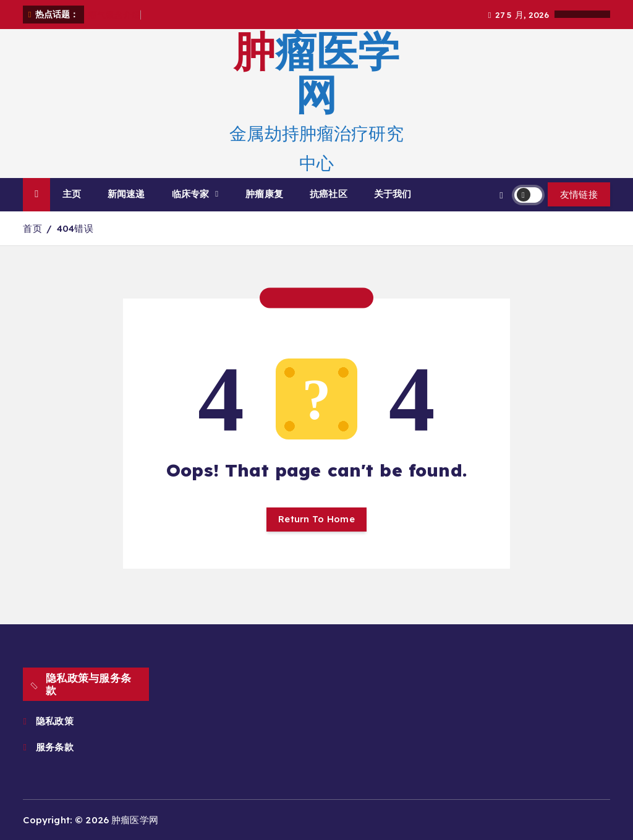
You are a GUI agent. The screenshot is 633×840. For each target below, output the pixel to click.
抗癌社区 (329, 194)
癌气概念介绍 (115, 15)
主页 (72, 194)
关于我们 (393, 194)
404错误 (75, 228)
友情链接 (579, 194)
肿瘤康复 (264, 194)
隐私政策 (55, 722)
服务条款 (56, 747)
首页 (32, 228)
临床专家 (191, 194)
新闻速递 (126, 194)
